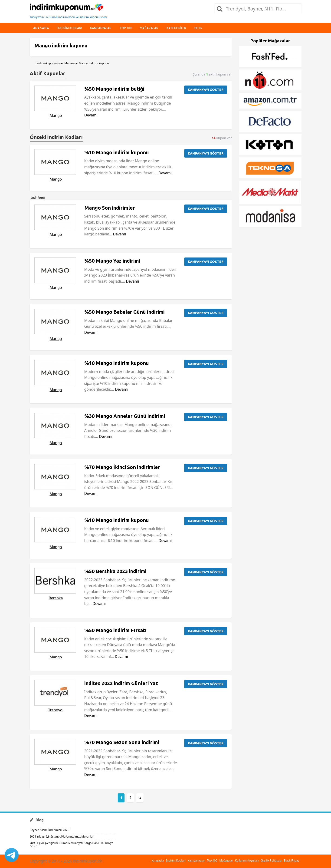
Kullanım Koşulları (247, 860)
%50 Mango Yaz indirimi (112, 261)
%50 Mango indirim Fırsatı (115, 630)
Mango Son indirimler (110, 208)
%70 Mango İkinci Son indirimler (122, 467)
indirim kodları (70, 28)
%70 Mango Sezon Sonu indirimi (122, 742)
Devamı (91, 115)
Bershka (56, 598)
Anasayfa (158, 860)
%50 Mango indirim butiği (114, 89)
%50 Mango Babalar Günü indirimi (124, 312)
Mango (56, 116)
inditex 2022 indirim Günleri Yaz (121, 683)
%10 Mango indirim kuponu (117, 152)
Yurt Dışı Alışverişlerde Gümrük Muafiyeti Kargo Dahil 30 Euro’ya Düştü (72, 845)
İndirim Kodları (176, 860)
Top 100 (126, 28)
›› (140, 798)
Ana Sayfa (41, 28)
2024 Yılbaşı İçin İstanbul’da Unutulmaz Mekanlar (62, 837)
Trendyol (56, 710)
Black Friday (291, 860)
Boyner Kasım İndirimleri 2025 (49, 830)
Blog (198, 28)
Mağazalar (149, 28)
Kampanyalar (101, 28)
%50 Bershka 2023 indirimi (115, 571)
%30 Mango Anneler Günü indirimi (125, 416)
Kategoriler (176, 28)
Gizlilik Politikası (271, 860)
